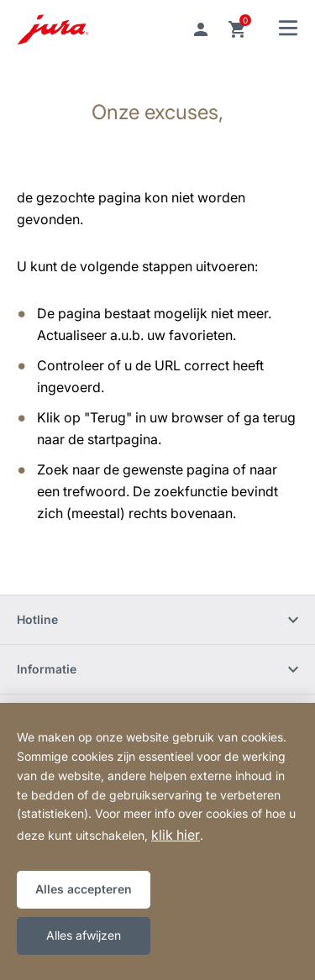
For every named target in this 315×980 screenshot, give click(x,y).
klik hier (176, 835)
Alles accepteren (84, 889)
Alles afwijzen (84, 935)
